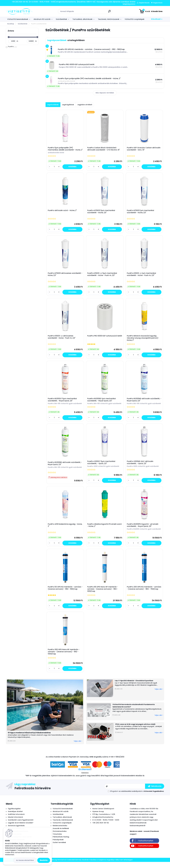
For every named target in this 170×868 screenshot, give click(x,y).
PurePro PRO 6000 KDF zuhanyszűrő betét (103, 340)
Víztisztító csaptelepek (134, 19)
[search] (109, 12)
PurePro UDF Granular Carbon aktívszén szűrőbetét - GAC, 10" (144, 149)
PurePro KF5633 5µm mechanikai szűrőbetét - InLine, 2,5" (101, 214)
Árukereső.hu (85, 779)
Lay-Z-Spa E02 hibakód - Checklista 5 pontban (134, 687)
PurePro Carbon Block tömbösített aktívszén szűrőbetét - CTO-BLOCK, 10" (104, 149)
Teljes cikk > (78, 747)
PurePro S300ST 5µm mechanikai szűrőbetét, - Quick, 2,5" (102, 467)
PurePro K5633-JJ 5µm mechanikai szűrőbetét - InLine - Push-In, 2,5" (102, 277)
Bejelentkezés (144, 3)
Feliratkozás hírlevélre (33, 794)
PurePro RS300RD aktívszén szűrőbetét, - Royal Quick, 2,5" (65, 468)
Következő (156, 19)
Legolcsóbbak (53, 105)
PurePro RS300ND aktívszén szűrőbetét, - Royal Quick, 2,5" (144, 403)
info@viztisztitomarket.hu (103, 823)
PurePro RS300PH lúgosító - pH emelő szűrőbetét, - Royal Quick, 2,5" (143, 530)
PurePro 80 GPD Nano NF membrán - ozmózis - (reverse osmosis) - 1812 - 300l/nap (103, 594)
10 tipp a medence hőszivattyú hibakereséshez (29, 739)
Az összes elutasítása (25, 860)
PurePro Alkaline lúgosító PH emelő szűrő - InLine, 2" (105, 530)
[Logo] (19, 11)
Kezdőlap (11, 24)
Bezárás (44, 860)
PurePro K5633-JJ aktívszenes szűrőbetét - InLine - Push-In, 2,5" (62, 340)
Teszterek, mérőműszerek (109, 19)
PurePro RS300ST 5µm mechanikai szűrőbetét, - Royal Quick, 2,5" (63, 403)
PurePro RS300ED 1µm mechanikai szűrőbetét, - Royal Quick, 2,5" (102, 403)
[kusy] (54, 168)
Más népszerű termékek (105, 93)
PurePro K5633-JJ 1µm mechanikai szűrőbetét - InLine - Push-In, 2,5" (142, 277)
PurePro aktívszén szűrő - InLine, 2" (63, 213)
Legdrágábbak (68, 105)
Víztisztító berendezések (18, 19)
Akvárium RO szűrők (42, 19)
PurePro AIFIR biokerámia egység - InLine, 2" (65, 530)
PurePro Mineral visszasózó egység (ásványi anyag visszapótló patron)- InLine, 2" (143, 341)
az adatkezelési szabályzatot (130, 797)
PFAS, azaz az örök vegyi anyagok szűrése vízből (135, 730)
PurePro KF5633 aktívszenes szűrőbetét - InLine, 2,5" (65, 277)
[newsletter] (155, 792)
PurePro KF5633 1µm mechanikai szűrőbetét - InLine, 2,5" (141, 214)
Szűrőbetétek (61, 19)
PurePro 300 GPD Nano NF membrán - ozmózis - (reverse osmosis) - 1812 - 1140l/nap (64, 658)
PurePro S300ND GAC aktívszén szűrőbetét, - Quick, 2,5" (140, 467)
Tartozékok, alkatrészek (82, 19)
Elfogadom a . (137, 797)
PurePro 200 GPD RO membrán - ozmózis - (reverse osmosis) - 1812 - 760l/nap (144, 593)
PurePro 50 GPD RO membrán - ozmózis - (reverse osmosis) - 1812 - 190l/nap (65, 593)
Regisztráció (158, 3)
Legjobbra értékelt (85, 105)
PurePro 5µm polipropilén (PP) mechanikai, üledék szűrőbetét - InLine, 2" (64, 150)
